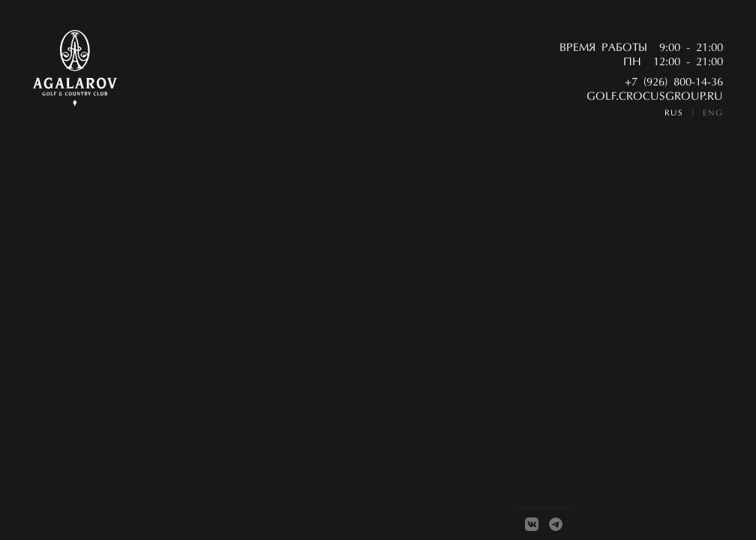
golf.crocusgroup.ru (655, 97)
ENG (713, 114)
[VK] (532, 524)
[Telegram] (556, 524)
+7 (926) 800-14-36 (674, 83)
